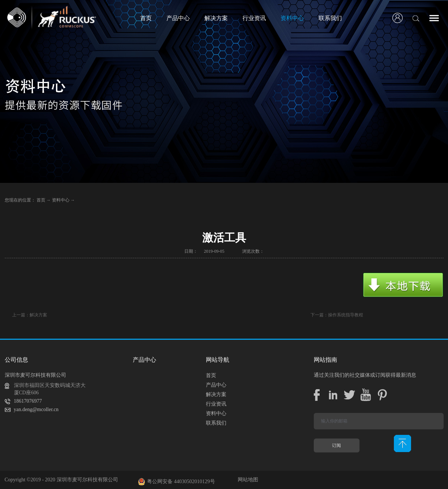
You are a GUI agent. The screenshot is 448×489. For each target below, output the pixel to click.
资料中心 (61, 200)
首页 (146, 18)
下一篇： (337, 315)
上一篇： (30, 315)
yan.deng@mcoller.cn (36, 409)
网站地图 (247, 480)
